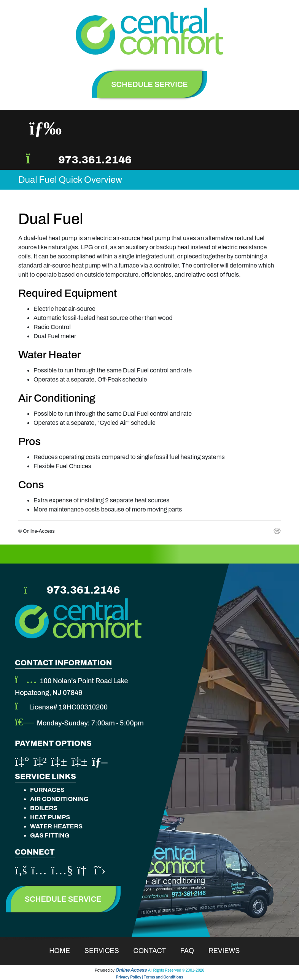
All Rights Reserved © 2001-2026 (176, 970)
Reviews (229, 951)
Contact (155, 951)
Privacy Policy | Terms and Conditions (149, 977)
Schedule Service (63, 899)
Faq (192, 951)
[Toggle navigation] (45, 128)
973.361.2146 (95, 160)
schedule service (149, 84)
